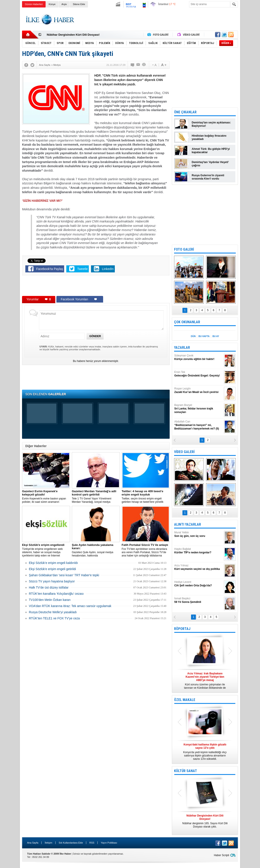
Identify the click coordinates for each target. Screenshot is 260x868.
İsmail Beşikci (199, 600)
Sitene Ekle (79, 4)
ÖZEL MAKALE (185, 700)
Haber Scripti (222, 855)
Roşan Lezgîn (199, 390)
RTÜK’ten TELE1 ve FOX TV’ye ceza (54, 618)
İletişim (48, 843)
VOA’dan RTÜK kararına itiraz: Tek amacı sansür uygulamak (70, 606)
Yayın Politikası (109, 843)
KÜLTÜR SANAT (186, 771)
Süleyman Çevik (199, 357)
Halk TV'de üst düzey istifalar (49, 587)
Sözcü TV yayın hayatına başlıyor (52, 581)
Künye (52, 4)
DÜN (193, 336)
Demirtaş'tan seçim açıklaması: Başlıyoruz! (211, 124)
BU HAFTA (204, 336)
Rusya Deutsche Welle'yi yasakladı (53, 612)
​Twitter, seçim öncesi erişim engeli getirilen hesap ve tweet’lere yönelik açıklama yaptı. (146, 497)
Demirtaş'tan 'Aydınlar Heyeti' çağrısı (210, 164)
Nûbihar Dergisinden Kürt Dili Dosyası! (73, 35)
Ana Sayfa (33, 843)
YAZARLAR (182, 348)
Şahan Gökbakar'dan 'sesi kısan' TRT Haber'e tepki (64, 575)
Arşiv (64, 4)
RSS (92, 843)
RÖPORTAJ (182, 629)
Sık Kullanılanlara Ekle (71, 843)
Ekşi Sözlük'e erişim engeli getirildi (52, 569)
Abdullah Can (199, 425)
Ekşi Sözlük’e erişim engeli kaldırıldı (53, 563)
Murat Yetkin (199, 534)
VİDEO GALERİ (184, 452)
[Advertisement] (158, 20)
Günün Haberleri (34, 4)
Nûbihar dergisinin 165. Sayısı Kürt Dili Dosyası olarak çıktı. (205, 821)
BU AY (216, 336)
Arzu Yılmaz (199, 567)
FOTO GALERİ (184, 249)
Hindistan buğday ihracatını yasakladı (209, 137)
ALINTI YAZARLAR (188, 524)
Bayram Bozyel (199, 409)
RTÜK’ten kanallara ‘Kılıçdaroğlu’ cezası (56, 594)
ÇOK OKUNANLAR (187, 322)
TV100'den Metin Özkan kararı (50, 600)
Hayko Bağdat (199, 551)
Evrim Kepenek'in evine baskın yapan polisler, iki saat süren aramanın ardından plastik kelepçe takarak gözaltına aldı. (46, 497)
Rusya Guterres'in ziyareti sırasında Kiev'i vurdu (208, 177)
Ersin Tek (199, 374)
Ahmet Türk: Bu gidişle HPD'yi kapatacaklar (211, 151)
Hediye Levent (199, 584)
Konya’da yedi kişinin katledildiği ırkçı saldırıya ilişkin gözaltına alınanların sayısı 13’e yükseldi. (205, 752)
